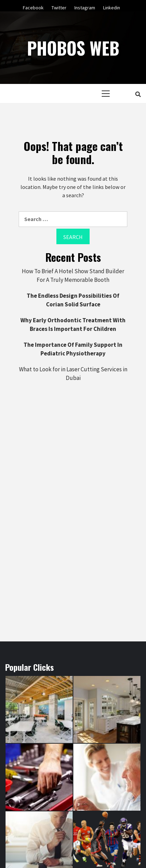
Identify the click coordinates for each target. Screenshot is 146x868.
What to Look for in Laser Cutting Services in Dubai (73, 374)
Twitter (59, 7)
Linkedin (112, 7)
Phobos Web (73, 48)
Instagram (85, 7)
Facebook (33, 7)
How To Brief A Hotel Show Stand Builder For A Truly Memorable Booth (73, 276)
